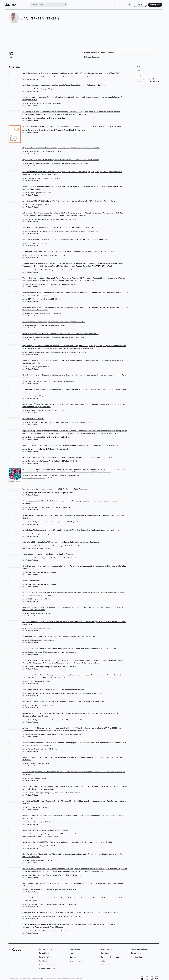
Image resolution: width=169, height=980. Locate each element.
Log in (137, 3)
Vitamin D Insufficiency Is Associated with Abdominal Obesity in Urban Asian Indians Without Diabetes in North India (69, 645)
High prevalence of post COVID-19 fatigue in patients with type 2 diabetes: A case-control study (61, 156)
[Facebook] (142, 975)
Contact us (105, 961)
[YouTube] (156, 975)
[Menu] (126, 3)
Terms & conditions (139, 946)
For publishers (45, 950)
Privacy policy (137, 950)
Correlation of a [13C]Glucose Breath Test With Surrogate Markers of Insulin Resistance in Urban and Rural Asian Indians (70, 909)
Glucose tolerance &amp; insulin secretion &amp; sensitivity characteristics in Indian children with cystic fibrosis (67, 454)
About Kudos (75, 946)
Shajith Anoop (40, 474)
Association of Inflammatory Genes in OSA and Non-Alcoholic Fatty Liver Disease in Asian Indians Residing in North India (71, 527)
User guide (105, 950)
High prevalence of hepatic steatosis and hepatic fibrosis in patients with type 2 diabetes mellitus (61, 144)
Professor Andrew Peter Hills (32, 833)
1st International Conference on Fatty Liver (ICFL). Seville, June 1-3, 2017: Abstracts (55, 486)
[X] (147, 975)
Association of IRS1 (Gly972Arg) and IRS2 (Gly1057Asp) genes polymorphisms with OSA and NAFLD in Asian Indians (69, 198)
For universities (45, 954)
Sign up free (152, 3)
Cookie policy (137, 954)
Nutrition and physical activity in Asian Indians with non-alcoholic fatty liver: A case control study (61, 330)
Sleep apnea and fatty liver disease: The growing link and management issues (53, 686)
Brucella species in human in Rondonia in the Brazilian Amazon (48, 551)
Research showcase (47, 965)
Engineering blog (77, 958)
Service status (106, 946)
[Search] (68, 3)
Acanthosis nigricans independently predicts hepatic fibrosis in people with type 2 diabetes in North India (64, 82)
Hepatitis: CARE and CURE (33, 415)
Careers (73, 954)
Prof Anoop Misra (28, 474)
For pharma (44, 958)
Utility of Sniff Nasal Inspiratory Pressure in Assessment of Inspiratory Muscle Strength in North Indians (63, 698)
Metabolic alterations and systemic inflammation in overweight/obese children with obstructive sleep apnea (65, 236)
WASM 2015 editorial (31, 577)
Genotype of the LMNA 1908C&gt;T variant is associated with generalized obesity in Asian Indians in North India (67, 839)
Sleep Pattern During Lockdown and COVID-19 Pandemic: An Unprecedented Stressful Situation (61, 224)
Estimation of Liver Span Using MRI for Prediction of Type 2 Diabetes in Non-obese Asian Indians (61, 539)
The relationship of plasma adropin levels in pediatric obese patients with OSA (54, 318)
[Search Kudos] (50, 3)
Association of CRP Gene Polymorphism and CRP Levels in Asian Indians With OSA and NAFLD (60, 633)
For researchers (45, 946)
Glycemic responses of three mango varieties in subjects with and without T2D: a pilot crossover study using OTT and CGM (71, 70)
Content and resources (110, 954)
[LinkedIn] (152, 975)
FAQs (103, 958)
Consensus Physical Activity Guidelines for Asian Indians (45, 827)
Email (138, 67)
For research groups (47, 961)
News (72, 950)
